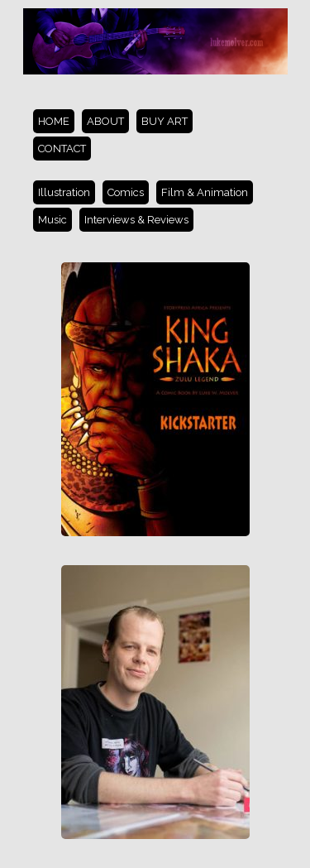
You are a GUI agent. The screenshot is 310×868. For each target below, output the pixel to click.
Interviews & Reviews (136, 220)
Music (52, 220)
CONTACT (62, 149)
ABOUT (105, 121)
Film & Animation (205, 192)
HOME (54, 121)
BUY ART (165, 121)
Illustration (64, 192)
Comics (126, 192)
